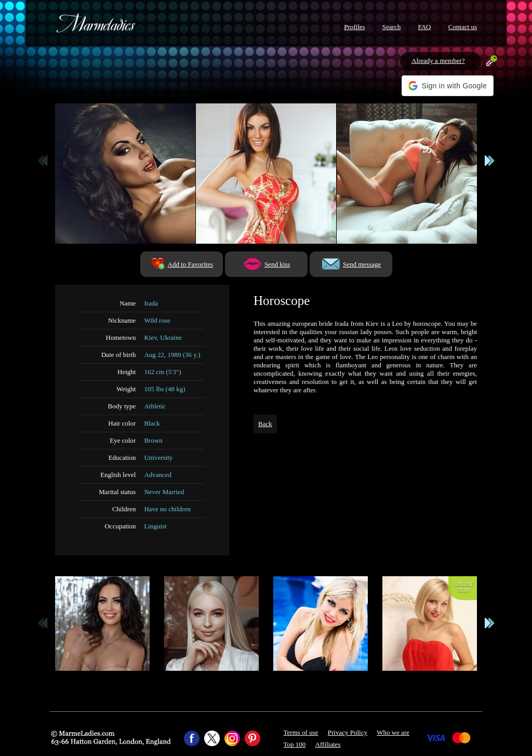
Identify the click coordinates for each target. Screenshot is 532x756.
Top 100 (295, 744)
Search (391, 27)
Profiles (354, 27)
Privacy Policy (348, 732)
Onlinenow (464, 587)
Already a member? (438, 61)
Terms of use (301, 732)
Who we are (393, 732)
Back (265, 424)
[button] (448, 86)
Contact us (463, 27)
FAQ (424, 27)
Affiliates (328, 744)
